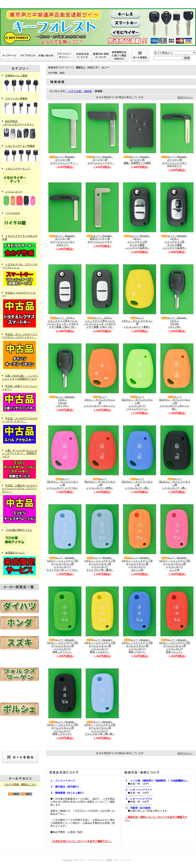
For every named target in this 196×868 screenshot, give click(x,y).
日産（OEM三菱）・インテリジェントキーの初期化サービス (20, 377)
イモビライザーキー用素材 (20, 154)
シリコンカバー (20, 199)
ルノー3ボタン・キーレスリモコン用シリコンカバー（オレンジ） (100, 401)
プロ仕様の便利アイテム (20, 538)
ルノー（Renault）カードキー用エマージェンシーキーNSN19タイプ (174, 161)
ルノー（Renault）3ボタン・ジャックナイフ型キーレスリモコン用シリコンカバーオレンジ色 (137, 564)
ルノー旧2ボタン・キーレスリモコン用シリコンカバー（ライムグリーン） (137, 403)
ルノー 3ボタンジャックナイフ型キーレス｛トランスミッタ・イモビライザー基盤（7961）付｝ (63, 322)
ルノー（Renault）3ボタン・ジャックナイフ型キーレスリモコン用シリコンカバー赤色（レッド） (175, 646)
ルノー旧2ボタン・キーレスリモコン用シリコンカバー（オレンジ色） (175, 403)
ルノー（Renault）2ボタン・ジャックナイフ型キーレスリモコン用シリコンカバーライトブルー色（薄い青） (100, 728)
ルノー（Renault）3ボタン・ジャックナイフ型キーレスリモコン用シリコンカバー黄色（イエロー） (100, 646)
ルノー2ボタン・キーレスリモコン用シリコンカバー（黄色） (137, 322)
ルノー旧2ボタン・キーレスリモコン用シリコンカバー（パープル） (63, 483)
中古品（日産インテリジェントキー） (20, 398)
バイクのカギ (20, 221)
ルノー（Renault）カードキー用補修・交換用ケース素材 (137, 160)
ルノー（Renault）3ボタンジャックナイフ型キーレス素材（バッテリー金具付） (137, 242)
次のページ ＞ (185, 97)
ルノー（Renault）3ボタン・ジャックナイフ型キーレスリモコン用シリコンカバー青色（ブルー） (137, 646)
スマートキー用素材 (20, 106)
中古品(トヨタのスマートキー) (20, 310)
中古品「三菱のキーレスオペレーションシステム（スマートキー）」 (20, 504)
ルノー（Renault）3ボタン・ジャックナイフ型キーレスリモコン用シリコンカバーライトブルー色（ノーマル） (63, 564)
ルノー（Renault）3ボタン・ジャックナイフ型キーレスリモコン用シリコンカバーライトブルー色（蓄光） (100, 564)
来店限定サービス (20, 564)
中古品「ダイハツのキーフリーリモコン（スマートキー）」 (20, 351)
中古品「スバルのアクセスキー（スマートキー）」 (20, 431)
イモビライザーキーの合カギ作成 (20, 247)
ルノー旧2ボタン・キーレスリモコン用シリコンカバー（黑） (175, 483)
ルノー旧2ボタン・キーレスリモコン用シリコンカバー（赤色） (100, 483)
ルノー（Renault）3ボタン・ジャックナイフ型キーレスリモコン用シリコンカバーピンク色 (175, 564)
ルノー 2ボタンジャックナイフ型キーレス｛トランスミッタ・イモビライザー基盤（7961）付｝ (100, 322)
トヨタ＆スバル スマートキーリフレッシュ (20, 275)
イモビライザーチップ (20, 177)
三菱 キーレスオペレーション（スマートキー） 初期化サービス (20, 464)
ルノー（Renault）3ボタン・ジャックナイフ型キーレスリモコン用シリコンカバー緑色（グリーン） (63, 646)
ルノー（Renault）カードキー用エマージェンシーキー (64, 160)
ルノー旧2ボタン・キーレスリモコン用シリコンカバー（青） (137, 483)
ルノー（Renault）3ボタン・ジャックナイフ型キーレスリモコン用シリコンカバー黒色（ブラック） (63, 728)
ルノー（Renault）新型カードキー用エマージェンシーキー (100, 239)
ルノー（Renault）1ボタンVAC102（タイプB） (174, 322)
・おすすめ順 (74, 91)
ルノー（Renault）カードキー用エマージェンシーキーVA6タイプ (62, 240)
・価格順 (87, 91)
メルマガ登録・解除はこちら (20, 784)
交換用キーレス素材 (20, 83)
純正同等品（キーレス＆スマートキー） (20, 130)
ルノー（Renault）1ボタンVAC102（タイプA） (62, 401)
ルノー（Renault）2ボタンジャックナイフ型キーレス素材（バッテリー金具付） (174, 242)
